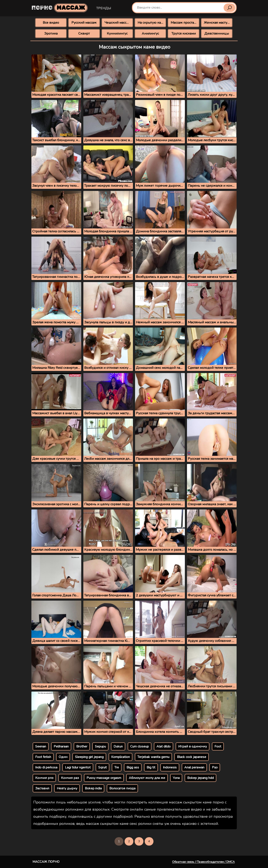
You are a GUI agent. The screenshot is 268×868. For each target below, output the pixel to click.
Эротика (51, 34)
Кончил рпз (44, 778)
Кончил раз (70, 778)
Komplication (120, 757)
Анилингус (150, 34)
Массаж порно (46, 862)
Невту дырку (67, 788)
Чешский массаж (118, 23)
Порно (60, 8)
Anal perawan (194, 767)
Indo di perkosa (46, 767)
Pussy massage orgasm (104, 778)
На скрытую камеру (152, 23)
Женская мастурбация (218, 23)
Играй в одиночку (193, 746)
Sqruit (102, 767)
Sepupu (100, 746)
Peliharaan (61, 746)
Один (63, 757)
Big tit (151, 767)
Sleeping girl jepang (89, 757)
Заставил (42, 788)
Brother (82, 746)
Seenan (41, 746)
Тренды (104, 8)
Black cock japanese (192, 757)
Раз (215, 767)
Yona (176, 778)
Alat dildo (164, 746)
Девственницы (217, 34)
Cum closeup (140, 746)
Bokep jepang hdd (200, 778)
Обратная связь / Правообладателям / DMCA (203, 862)
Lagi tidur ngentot (78, 767)
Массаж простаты (184, 23)
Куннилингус (117, 34)
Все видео (51, 23)
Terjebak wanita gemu (153, 757)
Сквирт (84, 34)
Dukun (118, 746)
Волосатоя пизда (122, 788)
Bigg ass (133, 767)
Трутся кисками (184, 34)
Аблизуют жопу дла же (147, 778)
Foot (218, 746)
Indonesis (170, 767)
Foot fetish (43, 757)
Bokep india (93, 788)
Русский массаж (84, 23)
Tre (117, 767)
